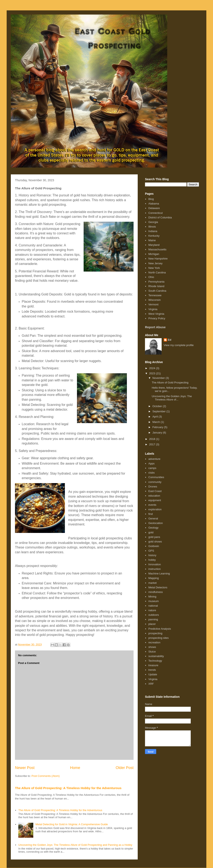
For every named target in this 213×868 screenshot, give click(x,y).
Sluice (152, 652)
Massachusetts (157, 249)
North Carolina (157, 272)
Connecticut (155, 213)
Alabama (154, 204)
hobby (152, 560)
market (152, 583)
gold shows (155, 542)
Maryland (154, 245)
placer (152, 624)
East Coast (155, 491)
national (153, 606)
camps (152, 468)
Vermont (153, 304)
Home (75, 768)
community (155, 482)
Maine (152, 240)
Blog (151, 199)
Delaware (154, 208)
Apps (151, 463)
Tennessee (155, 295)
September (159, 411)
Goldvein (154, 546)
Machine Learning (159, 574)
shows (152, 647)
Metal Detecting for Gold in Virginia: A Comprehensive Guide (72, 824)
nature (152, 610)
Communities (156, 477)
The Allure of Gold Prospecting (170, 383)
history (152, 555)
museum (154, 601)
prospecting (155, 633)
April (156, 417)
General (153, 518)
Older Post (125, 768)
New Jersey (155, 263)
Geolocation (155, 523)
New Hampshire (158, 259)
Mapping (154, 578)
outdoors (154, 615)
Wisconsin (154, 300)
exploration (155, 509)
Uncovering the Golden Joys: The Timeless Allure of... (172, 398)
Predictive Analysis (160, 629)
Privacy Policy (157, 318)
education (154, 496)
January (158, 433)
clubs (151, 473)
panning (153, 619)
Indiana (153, 231)
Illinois (152, 227)
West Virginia (156, 314)
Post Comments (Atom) (46, 776)
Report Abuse (155, 327)
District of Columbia (160, 217)
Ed (170, 340)
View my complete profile (179, 345)
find (150, 514)
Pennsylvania (156, 282)
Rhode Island (156, 286)
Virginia (153, 309)
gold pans (154, 537)
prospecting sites (159, 638)
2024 (153, 368)
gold (151, 532)
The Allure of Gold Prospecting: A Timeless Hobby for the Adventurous (68, 788)
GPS (151, 551)
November (159, 378)
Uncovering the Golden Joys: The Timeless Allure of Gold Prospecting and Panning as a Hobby (75, 845)
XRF (151, 684)
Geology (153, 528)
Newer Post (25, 768)
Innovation (155, 564)
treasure (153, 665)
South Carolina (157, 291)
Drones (153, 487)
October (158, 406)
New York (154, 268)
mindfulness (155, 592)
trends (152, 670)
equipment (155, 500)
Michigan (154, 254)
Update (153, 674)
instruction (154, 569)
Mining (152, 597)
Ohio (151, 277)
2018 (153, 439)
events (152, 505)
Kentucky (154, 236)
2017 (153, 444)
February (158, 427)
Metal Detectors (158, 587)
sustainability (156, 656)
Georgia (153, 222)
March (157, 422)
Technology (155, 661)
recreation (154, 642)
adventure (154, 459)
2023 (153, 373)
